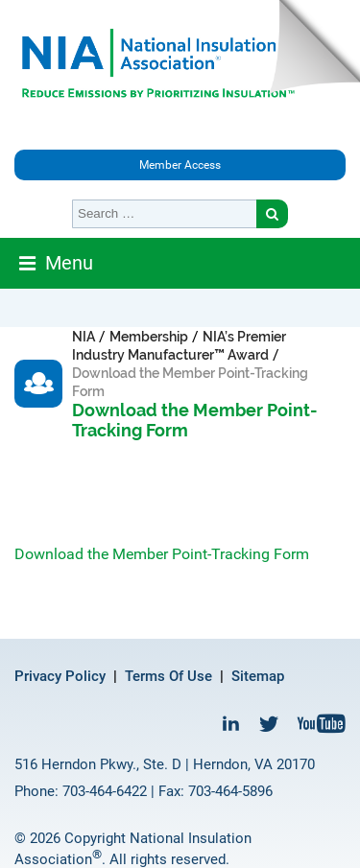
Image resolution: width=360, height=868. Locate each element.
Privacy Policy (60, 676)
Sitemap (258, 676)
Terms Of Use (168, 676)
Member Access (180, 165)
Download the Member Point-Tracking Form (162, 554)
